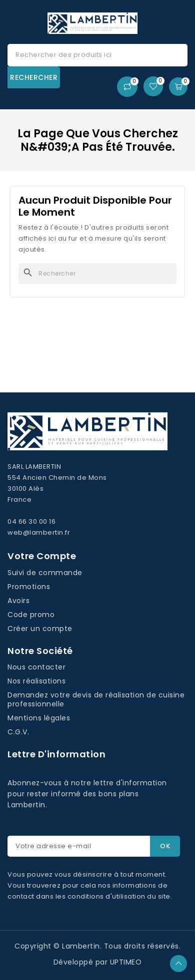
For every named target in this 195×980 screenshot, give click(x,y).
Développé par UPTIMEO (98, 962)
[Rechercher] (97, 274)
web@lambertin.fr (39, 532)
